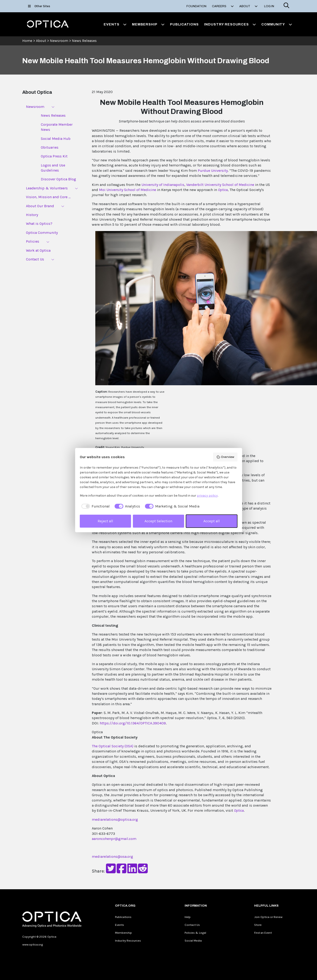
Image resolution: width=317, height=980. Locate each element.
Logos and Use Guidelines (53, 168)
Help (188, 917)
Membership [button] (148, 24)
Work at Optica (38, 250)
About (41, 41)
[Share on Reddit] (143, 871)
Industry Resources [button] (230, 24)
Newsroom (59, 41)
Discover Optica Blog (58, 179)
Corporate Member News (57, 127)
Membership (123, 933)
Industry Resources (128, 941)
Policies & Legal (195, 933)
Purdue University (213, 171)
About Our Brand (40, 206)
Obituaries (50, 147)
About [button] (248, 6)
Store (258, 925)
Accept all (212, 521)
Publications (184, 24)
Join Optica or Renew (268, 917)
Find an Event (263, 933)
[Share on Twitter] (111, 871)
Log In (269, 6)
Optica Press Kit (54, 156)
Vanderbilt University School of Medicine (220, 185)
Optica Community (42, 233)
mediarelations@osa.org (112, 856)
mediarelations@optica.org (115, 819)
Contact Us (35, 259)
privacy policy (207, 496)
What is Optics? (39, 224)
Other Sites (39, 6)
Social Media (193, 941)
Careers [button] (223, 6)
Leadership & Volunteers (47, 188)
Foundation (196, 6)
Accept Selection (158, 521)
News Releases (84, 41)
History (32, 215)
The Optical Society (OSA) (113, 746)
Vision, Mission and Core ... (48, 197)
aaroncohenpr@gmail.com (114, 839)
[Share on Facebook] (122, 871)
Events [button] (115, 24)
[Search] (286, 6)
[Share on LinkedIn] (132, 871)
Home (27, 41)
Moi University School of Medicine (128, 190)
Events (120, 925)
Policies (33, 241)
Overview (225, 457)
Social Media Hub (56, 139)
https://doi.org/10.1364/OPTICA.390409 (133, 723)
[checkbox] (95, 506)
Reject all (105, 521)
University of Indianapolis (163, 185)
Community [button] (277, 24)
